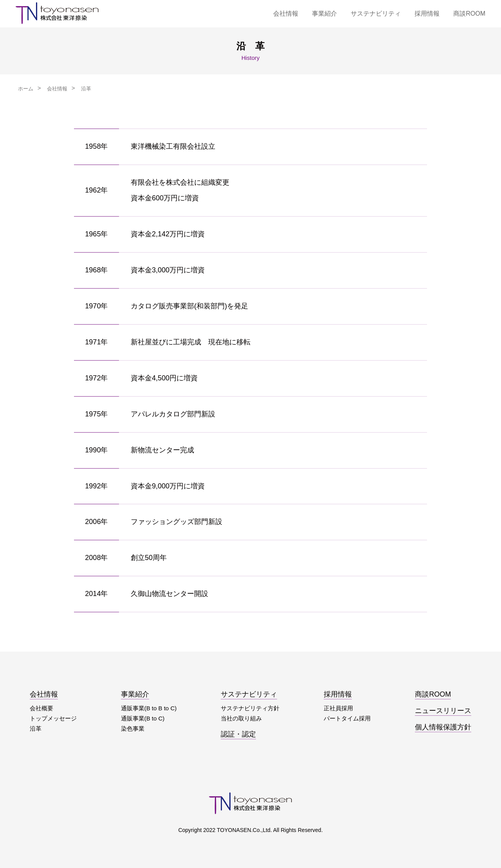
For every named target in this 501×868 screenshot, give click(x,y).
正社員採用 (338, 708)
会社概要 (41, 708)
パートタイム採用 (347, 719)
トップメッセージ (53, 719)
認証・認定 (238, 734)
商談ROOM (469, 14)
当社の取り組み (241, 719)
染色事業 (133, 729)
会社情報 (286, 14)
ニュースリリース (443, 711)
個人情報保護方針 (443, 727)
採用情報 (427, 14)
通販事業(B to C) (143, 719)
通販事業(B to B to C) (149, 708)
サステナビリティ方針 (250, 708)
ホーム (26, 89)
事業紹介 (324, 14)
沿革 (36, 729)
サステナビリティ (376, 14)
